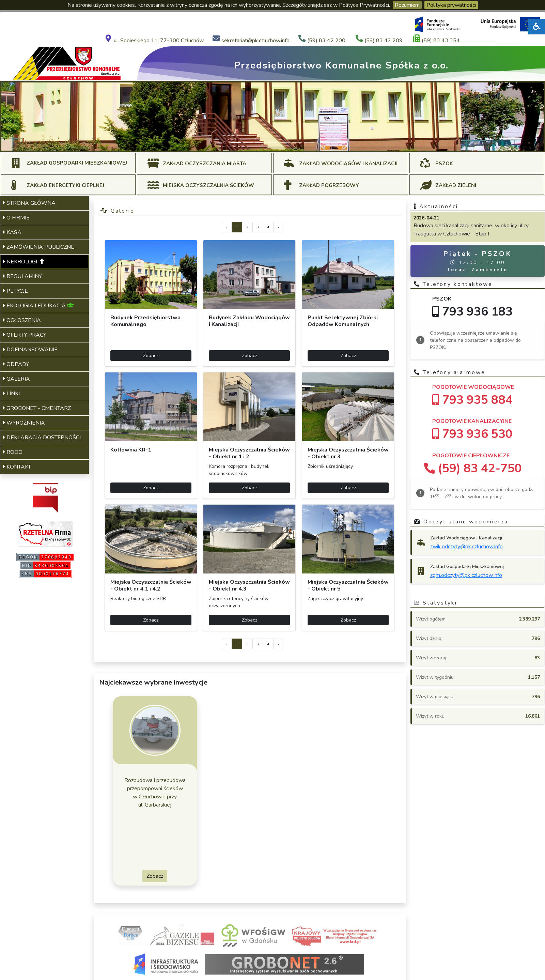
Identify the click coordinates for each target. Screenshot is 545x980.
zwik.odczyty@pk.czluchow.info (466, 547)
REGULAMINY (22, 276)
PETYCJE (15, 291)
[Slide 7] (309, 143)
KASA (12, 232)
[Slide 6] (297, 143)
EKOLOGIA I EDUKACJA (38, 306)
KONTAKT (17, 467)
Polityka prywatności (451, 5)
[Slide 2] (248, 143)
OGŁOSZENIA (22, 320)
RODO (13, 452)
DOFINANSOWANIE (30, 350)
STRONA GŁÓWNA (29, 203)
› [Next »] (278, 227)
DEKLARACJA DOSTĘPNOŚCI (42, 438)
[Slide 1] (236, 143)
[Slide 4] (272, 143)
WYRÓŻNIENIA (24, 423)
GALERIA (17, 379)
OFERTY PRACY (25, 335)
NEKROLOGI (24, 262)
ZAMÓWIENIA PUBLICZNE (39, 247)
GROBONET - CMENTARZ (37, 408)
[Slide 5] (285, 143)
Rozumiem (407, 5)
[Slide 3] (260, 143)
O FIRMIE (16, 218)
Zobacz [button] (155, 876)
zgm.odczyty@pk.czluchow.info (466, 575)
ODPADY (16, 364)
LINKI (11, 394)
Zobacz (151, 356)
